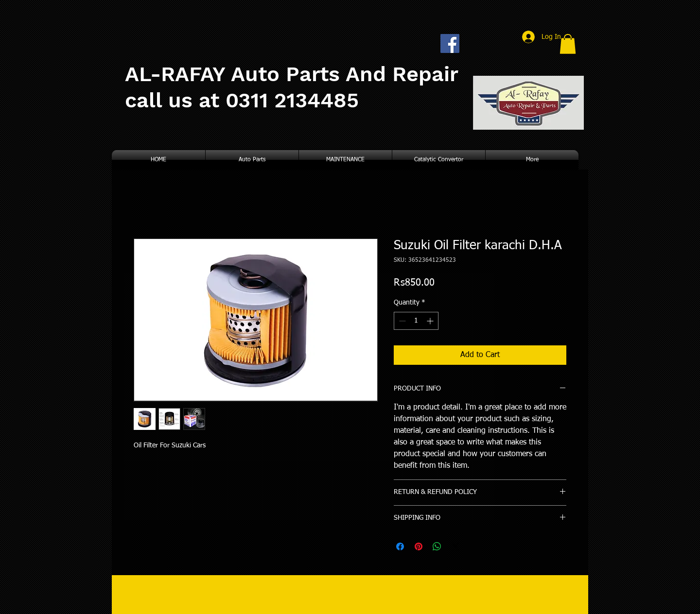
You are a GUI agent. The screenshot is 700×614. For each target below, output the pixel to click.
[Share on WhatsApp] (437, 546)
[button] (568, 44)
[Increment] (431, 321)
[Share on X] (455, 546)
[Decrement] (401, 321)
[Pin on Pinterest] (419, 546)
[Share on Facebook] (400, 546)
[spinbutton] (416, 321)
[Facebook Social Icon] (450, 43)
